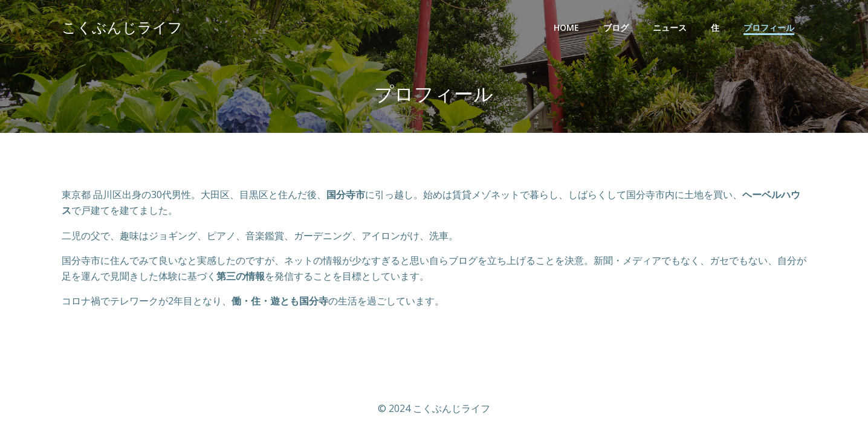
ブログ (616, 27)
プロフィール (769, 27)
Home (566, 27)
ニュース (670, 27)
